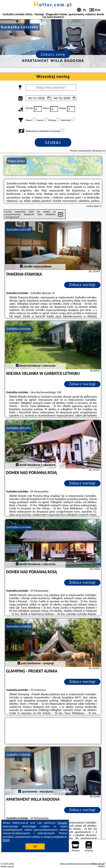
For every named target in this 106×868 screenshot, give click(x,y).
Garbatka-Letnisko (19, 230)
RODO (6, 840)
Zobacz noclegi (82, 285)
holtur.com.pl (53, 5)
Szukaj (53, 143)
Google (63, 823)
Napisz (102, 866)
